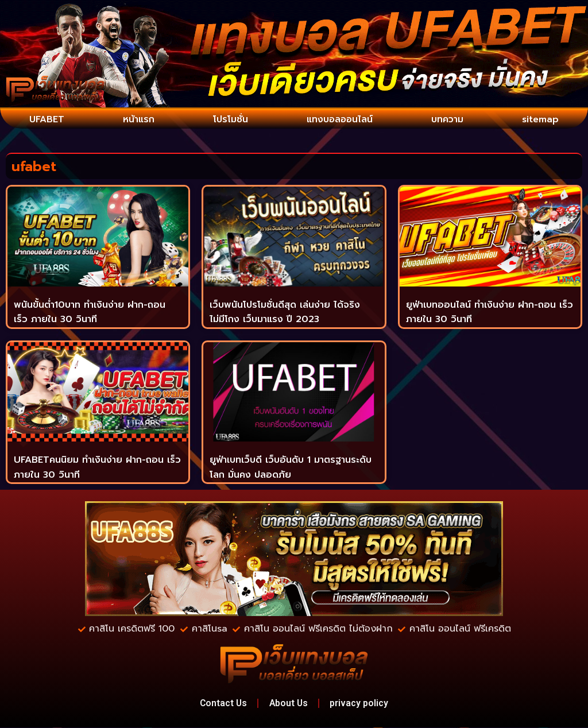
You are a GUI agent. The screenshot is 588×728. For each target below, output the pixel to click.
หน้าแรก (139, 119)
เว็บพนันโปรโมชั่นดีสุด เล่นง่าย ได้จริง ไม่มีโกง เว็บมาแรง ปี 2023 (285, 312)
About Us (289, 703)
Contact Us (221, 703)
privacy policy (362, 703)
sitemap (541, 119)
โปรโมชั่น (230, 119)
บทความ (448, 119)
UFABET (47, 119)
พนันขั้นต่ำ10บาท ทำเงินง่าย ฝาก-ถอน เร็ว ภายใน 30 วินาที (90, 312)
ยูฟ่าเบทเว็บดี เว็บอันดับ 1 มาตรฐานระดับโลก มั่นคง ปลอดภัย (291, 467)
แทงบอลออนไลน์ (339, 119)
